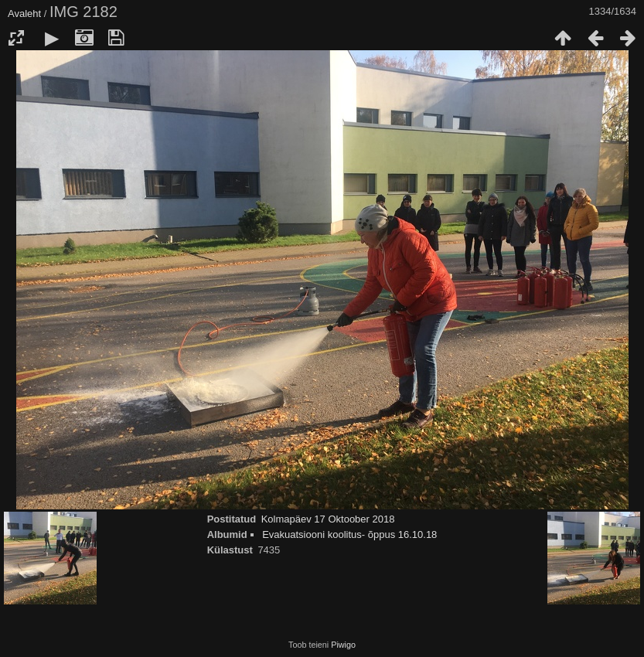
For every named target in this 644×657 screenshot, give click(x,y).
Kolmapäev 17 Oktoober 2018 (328, 519)
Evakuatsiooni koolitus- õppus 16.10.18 (349, 534)
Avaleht (24, 14)
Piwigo (343, 645)
